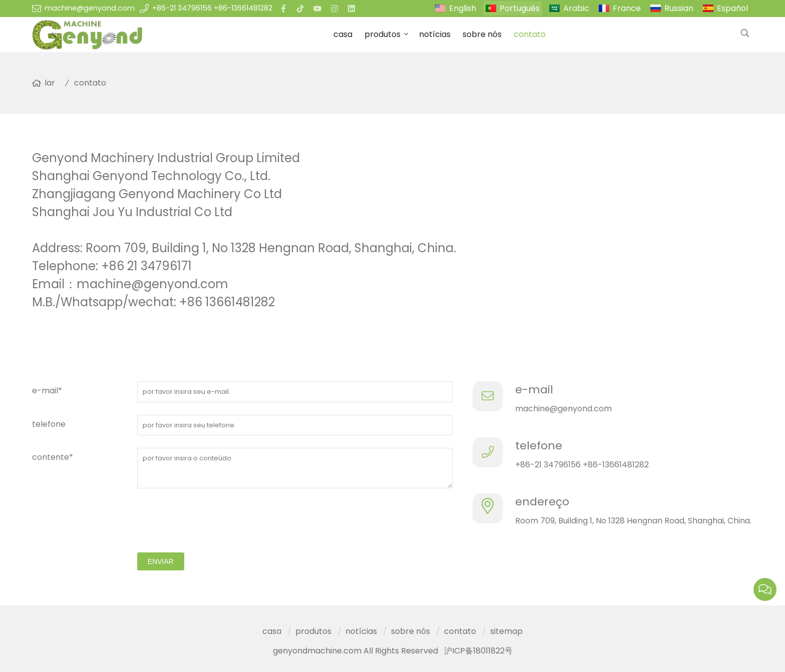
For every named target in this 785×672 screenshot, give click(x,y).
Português (520, 8)
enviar (161, 561)
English (463, 8)
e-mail (534, 390)
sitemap (506, 631)
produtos (382, 34)
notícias (435, 34)
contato (530, 34)
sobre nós (482, 34)
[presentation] (213, 520)
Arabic (576, 8)
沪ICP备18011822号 (478, 651)
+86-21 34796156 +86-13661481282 (212, 8)
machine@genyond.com (90, 8)
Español (732, 8)
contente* (53, 457)
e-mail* (47, 391)
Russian (679, 8)
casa (343, 34)
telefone (49, 424)
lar (50, 83)
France (627, 8)
